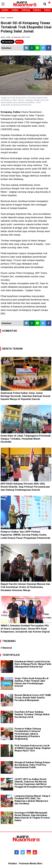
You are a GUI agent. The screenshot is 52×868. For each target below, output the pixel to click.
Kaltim (5, 10)
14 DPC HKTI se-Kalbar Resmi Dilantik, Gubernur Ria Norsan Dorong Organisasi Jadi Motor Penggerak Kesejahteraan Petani (33, 783)
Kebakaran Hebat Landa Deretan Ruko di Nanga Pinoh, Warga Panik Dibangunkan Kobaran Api (33, 664)
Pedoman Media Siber (31, 863)
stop (19, 42)
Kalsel (47, 10)
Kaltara (37, 10)
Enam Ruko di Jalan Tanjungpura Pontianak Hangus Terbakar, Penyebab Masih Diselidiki (26, 439)
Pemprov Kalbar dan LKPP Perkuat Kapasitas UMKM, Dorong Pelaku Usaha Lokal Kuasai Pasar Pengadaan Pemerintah (25, 535)
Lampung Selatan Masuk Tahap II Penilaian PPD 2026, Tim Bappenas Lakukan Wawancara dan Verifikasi (32, 800)
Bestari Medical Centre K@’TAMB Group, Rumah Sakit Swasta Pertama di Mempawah (33, 698)
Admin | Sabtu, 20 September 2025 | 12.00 (15, 37)
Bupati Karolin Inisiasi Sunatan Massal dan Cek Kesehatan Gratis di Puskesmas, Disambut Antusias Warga (25, 587)
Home (3, 18)
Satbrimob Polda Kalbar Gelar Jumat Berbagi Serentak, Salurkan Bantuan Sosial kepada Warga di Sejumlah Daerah (25, 396)
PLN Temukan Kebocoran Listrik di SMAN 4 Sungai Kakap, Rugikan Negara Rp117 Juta (33, 748)
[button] (49, 1)
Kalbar (15, 10)
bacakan (8, 42)
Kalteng (26, 10)
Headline (10, 18)
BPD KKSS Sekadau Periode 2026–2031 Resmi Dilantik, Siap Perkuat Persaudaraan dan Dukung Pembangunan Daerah (25, 487)
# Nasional (6, 648)
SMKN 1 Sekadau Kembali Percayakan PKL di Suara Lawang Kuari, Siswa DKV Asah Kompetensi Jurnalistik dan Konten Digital (25, 629)
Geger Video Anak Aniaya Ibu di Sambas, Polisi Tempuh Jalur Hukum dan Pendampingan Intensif (31, 682)
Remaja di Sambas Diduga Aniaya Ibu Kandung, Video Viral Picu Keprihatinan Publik (32, 765)
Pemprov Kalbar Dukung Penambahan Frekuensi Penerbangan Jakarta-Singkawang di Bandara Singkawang (28, 734)
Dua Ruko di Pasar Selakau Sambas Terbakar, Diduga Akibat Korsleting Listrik (32, 714)
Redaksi (13, 863)
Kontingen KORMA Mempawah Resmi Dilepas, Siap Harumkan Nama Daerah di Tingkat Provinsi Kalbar (32, 817)
